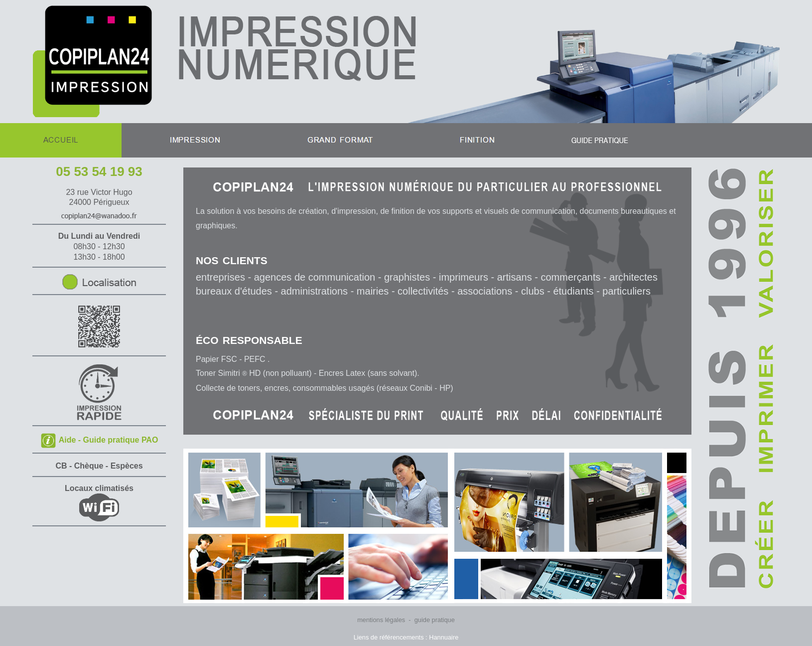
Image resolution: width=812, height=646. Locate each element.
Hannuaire (444, 637)
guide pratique (435, 620)
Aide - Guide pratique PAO (99, 440)
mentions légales (381, 620)
